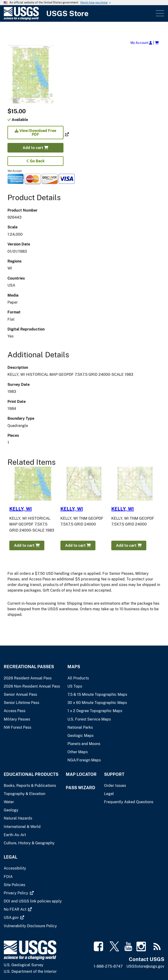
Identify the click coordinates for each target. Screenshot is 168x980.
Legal (10, 857)
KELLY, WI (21, 509)
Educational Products (31, 774)
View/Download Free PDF (35, 133)
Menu (159, 13)
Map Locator (81, 774)
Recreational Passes (29, 667)
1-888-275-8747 (108, 966)
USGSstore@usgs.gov (145, 966)
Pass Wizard (80, 788)
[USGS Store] (79, 13)
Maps (74, 667)
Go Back (36, 161)
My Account (141, 43)
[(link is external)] (36, 134)
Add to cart (35, 148)
